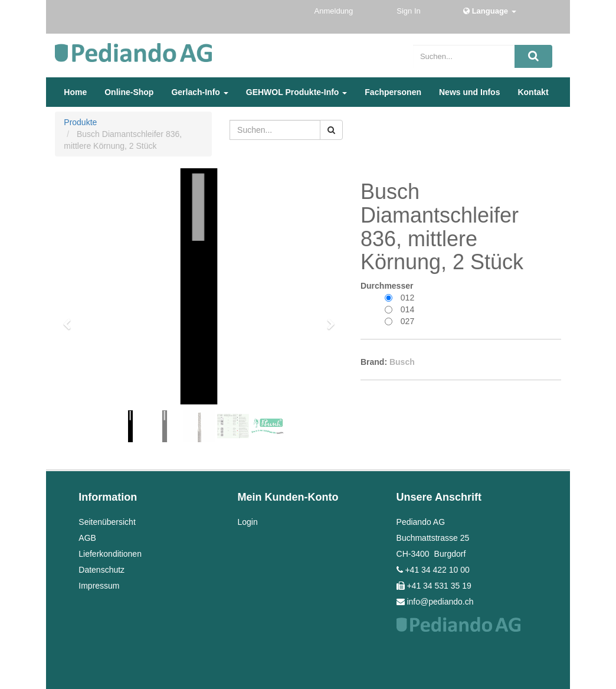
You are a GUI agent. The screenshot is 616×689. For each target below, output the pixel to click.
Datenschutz (101, 570)
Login (247, 522)
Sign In (409, 11)
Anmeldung (335, 11)
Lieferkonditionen (110, 554)
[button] (71, 319)
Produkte (80, 122)
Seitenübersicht (107, 522)
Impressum (99, 586)
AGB (87, 538)
